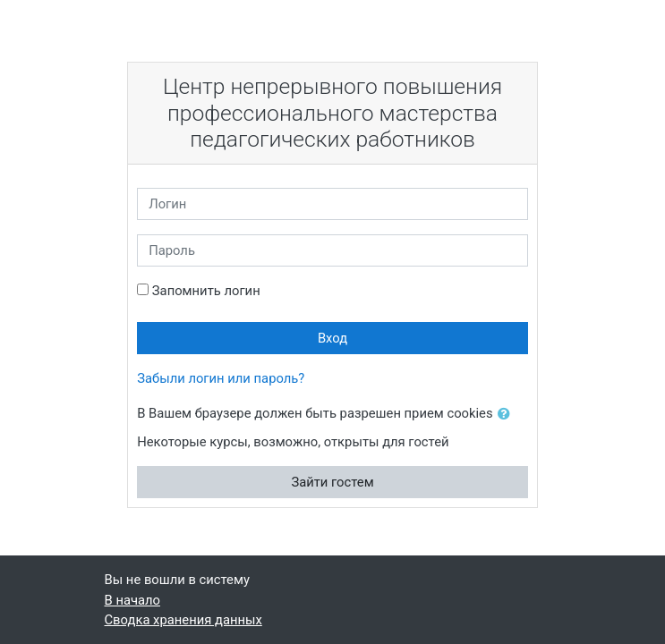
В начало (133, 600)
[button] (507, 414)
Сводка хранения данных (183, 620)
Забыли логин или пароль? (221, 378)
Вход (332, 338)
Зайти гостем (332, 482)
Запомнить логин (206, 291)
